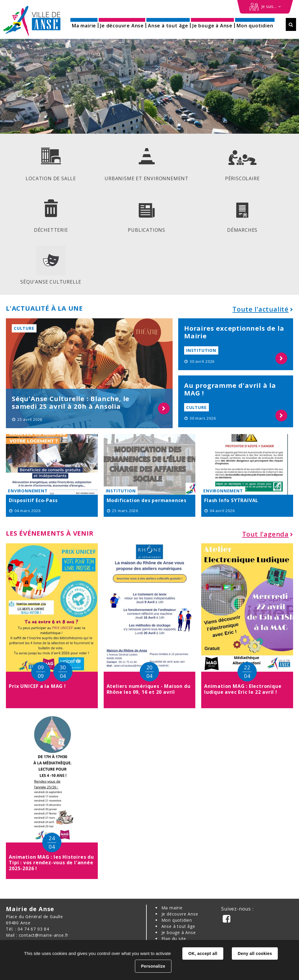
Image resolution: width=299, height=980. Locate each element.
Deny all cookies (255, 953)
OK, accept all (203, 953)
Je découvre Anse (180, 914)
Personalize (153, 966)
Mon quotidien (177, 920)
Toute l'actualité (261, 309)
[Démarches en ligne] (265, 7)
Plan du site (174, 939)
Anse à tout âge (178, 926)
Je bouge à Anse (179, 932)
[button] (84, 24)
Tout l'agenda (265, 534)
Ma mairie (172, 908)
